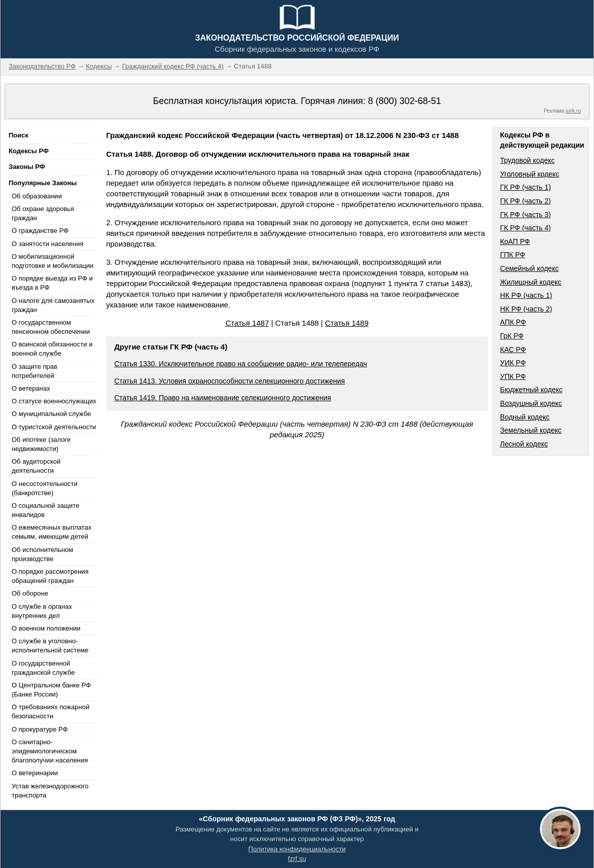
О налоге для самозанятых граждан (53, 305)
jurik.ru (573, 111)
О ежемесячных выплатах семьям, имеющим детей (51, 532)
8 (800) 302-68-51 (404, 101)
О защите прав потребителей (34, 371)
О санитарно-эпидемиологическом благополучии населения (50, 751)
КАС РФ (513, 350)
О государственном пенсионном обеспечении (51, 327)
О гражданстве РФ (40, 231)
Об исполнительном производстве (42, 554)
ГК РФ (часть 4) (526, 228)
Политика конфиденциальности (297, 849)
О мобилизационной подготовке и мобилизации (53, 261)
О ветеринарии (35, 773)
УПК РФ (513, 376)
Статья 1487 (247, 323)
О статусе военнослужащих (54, 401)
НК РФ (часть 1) (526, 295)
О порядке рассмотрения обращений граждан (50, 576)
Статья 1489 (347, 323)
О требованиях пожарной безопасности (50, 711)
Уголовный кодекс (530, 174)
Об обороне (30, 593)
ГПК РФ (513, 255)
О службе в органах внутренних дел (42, 611)
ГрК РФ (512, 336)
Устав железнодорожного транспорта (50, 791)
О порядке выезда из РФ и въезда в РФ (52, 283)
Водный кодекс (525, 417)
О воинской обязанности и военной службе (52, 349)
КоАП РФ (515, 241)
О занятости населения (48, 244)
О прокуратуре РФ (40, 729)
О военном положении (46, 628)
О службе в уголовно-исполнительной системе (50, 646)
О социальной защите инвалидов (45, 510)
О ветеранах (31, 388)
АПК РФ (513, 322)
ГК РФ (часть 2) (526, 201)
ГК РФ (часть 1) (526, 187)
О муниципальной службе (51, 414)
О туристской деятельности (54, 427)
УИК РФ (513, 363)
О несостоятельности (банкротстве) (45, 488)
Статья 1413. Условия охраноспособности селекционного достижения (230, 381)
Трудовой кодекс (528, 160)
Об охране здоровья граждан (43, 213)
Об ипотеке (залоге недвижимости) (41, 444)
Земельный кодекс (531, 430)
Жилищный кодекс (531, 282)
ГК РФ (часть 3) (526, 215)
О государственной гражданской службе (43, 668)
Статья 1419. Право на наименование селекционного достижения (223, 398)
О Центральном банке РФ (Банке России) (51, 690)
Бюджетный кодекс (531, 390)
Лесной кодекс (524, 444)
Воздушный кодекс (531, 403)
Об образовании (37, 196)
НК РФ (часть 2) (526, 309)
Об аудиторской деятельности (36, 466)
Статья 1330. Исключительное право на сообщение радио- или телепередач (240, 364)
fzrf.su (297, 859)
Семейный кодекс (530, 268)
